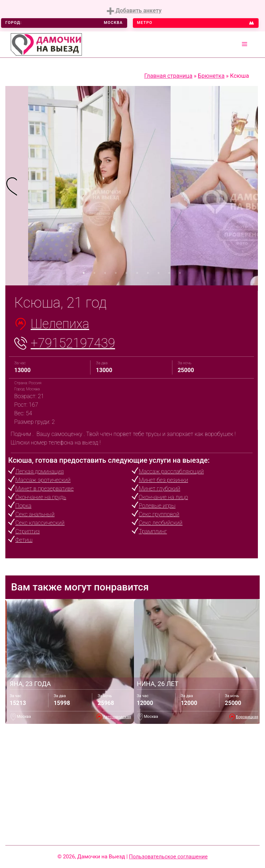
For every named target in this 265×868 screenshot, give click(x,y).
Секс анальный (35, 514)
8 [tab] (159, 273)
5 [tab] (126, 273)
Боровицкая (247, 717)
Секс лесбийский (161, 523)
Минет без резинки (163, 480)
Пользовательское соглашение (168, 857)
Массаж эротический (43, 480)
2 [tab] (94, 273)
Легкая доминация (40, 471)
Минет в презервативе (45, 489)
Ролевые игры (157, 506)
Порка (23, 506)
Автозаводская (117, 717)
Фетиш (24, 540)
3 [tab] (105, 273)
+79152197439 (73, 343)
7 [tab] (148, 273)
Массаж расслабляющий (172, 471)
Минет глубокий (160, 489)
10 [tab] (180, 273)
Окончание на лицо (163, 497)
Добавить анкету (134, 11)
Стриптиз (28, 531)
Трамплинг (153, 531)
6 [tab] (137, 273)
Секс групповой (159, 514)
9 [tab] (169, 273)
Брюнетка (211, 76)
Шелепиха (60, 324)
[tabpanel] (17, 186)
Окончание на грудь (41, 497)
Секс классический (40, 523)
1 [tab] (84, 273)
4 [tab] (116, 273)
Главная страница (168, 76)
